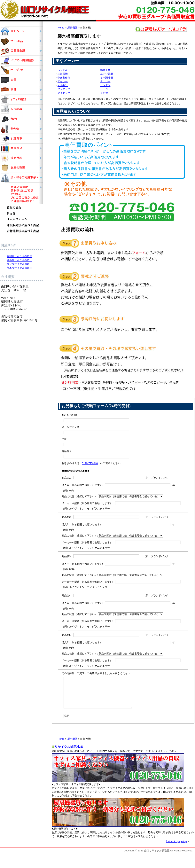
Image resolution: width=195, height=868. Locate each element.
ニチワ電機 (107, 74)
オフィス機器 (21, 99)
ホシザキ (63, 70)
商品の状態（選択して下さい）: (112, 496)
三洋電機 (63, 74)
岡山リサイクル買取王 (19, 260)
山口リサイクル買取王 (21, 31)
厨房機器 (72, 28)
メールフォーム (21, 219)
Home (61, 28)
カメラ (21, 119)
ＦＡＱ (21, 214)
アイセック (64, 93)
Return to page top (176, 841)
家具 (21, 90)
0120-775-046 (90, 463)
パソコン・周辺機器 (21, 60)
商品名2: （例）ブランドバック (115, 517)
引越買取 (21, 138)
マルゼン (63, 85)
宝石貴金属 (21, 51)
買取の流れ (21, 207)
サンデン (105, 85)
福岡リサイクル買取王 (19, 256)
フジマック (64, 89)
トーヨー (105, 89)
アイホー (63, 81)
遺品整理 (21, 158)
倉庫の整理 (21, 168)
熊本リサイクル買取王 (19, 268)
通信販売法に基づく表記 (21, 225)
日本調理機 (107, 78)
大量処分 (21, 148)
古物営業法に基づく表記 (21, 231)
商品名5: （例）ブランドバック (115, 635)
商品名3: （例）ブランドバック (115, 556)
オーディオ (21, 70)
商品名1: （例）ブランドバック (115, 477)
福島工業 (105, 70)
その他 (104, 93)
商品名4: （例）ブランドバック (115, 595)
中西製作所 (64, 78)
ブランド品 (21, 41)
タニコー (105, 81)
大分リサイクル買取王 (19, 264)
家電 (21, 80)
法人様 (21, 177)
